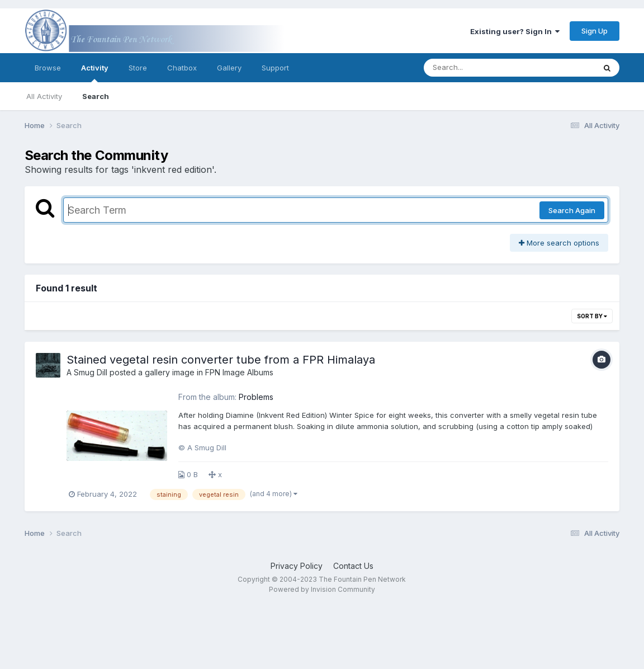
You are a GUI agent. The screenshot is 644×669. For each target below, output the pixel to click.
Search (96, 96)
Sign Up (595, 31)
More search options (559, 243)
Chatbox (182, 68)
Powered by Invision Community (322, 589)
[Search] (479, 68)
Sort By (592, 316)
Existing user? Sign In (515, 31)
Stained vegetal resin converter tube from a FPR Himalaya (221, 360)
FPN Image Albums (239, 372)
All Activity (44, 96)
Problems (256, 397)
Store (138, 68)
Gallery (229, 68)
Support (275, 68)
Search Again (572, 210)
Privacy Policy (297, 566)
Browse (48, 68)
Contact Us (353, 566)
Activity (95, 73)
